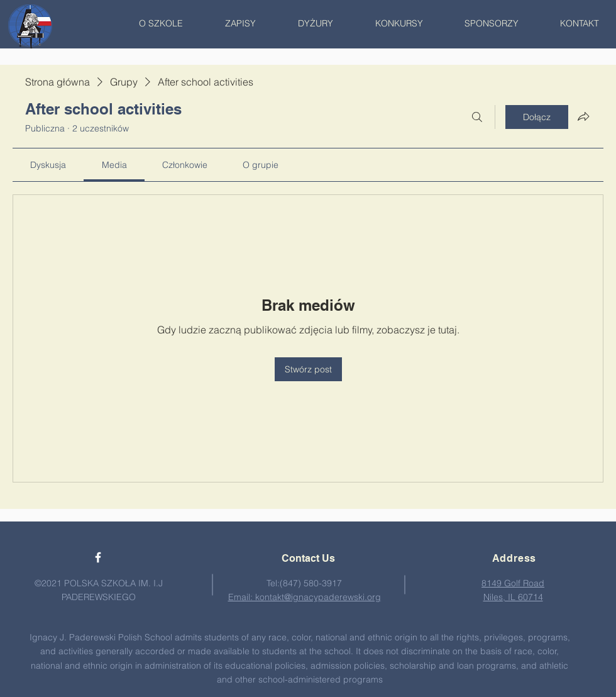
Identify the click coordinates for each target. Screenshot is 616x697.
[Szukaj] (477, 117)
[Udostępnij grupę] (583, 116)
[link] (48, 165)
